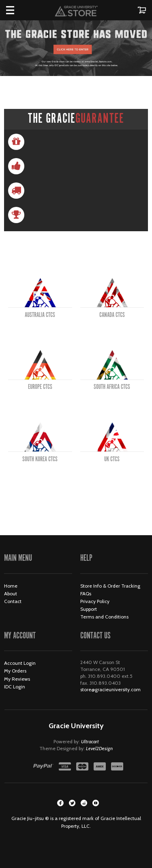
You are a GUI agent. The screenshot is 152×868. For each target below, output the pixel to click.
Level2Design (99, 748)
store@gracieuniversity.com (110, 689)
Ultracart (90, 741)
